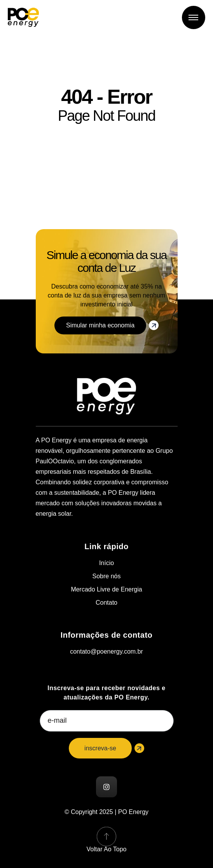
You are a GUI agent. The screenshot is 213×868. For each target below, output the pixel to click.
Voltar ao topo (107, 849)
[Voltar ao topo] (106, 837)
